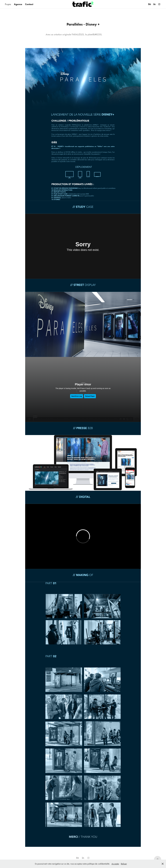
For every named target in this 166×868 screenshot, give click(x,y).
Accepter (115, 864)
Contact (29, 4)
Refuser (124, 864)
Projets (8, 4)
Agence (18, 4)
